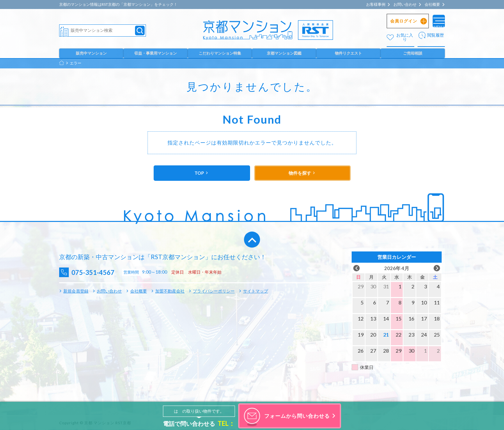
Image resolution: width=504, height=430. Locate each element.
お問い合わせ (405, 4)
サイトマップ (256, 291)
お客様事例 (376, 4)
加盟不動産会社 (170, 291)
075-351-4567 (98, 272)
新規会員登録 (76, 291)
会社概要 (432, 4)
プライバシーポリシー (214, 291)
